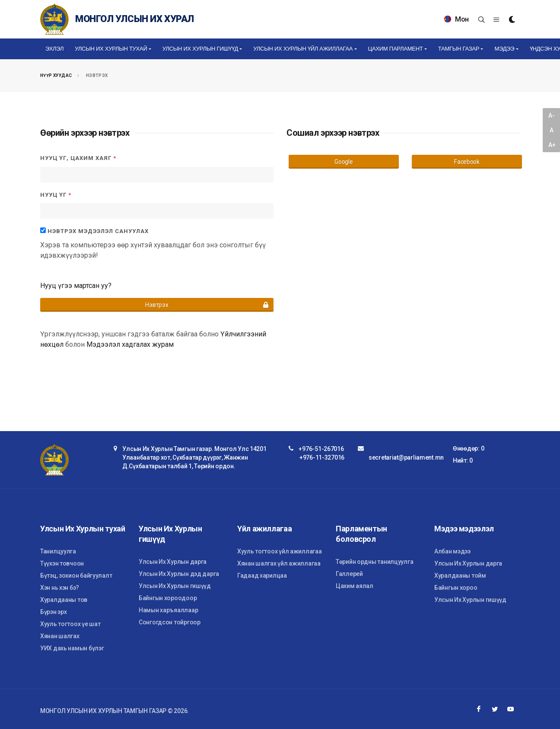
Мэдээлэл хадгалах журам (130, 344)
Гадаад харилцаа (262, 576)
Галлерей (349, 574)
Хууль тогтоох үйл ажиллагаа (279, 551)
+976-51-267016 (321, 449)
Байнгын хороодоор (168, 598)
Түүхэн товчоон (62, 563)
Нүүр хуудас (56, 75)
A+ (552, 145)
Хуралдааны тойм (460, 576)
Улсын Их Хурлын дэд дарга (179, 574)
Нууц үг (56, 195)
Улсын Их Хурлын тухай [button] (111, 49)
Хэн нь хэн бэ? (60, 588)
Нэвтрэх (207, 305)
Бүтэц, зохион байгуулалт (76, 576)
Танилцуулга (58, 551)
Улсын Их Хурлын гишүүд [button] (200, 49)
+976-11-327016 (322, 457)
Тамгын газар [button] (459, 49)
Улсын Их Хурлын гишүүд (175, 586)
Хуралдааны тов (64, 600)
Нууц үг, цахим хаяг (78, 158)
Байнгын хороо (456, 588)
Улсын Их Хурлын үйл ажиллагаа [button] (303, 49)
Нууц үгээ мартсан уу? (76, 286)
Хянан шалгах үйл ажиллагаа (279, 563)
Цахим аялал (355, 586)
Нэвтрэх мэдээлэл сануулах (98, 231)
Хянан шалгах (60, 636)
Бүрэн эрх (53, 612)
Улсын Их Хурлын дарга (173, 562)
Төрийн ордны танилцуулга (374, 562)
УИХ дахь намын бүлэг (72, 648)
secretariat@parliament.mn (406, 457)
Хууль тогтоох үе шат (70, 624)
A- (551, 115)
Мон (457, 19)
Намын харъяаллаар (168, 610)
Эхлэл (54, 49)
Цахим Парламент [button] (396, 49)
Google (344, 162)
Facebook (467, 162)
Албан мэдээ (452, 551)
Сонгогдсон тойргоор (170, 622)
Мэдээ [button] (504, 49)
